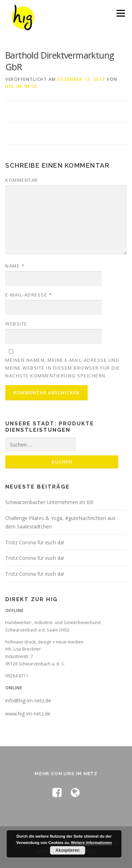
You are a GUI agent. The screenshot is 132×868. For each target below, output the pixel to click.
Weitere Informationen (92, 843)
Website (16, 324)
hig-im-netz (21, 86)
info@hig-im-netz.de (28, 701)
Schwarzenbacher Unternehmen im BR (49, 502)
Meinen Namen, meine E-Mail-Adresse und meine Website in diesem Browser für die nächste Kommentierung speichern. (63, 368)
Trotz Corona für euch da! (35, 542)
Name (15, 266)
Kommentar (22, 180)
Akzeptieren (68, 850)
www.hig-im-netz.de (28, 714)
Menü (120, 13)
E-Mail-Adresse (29, 295)
